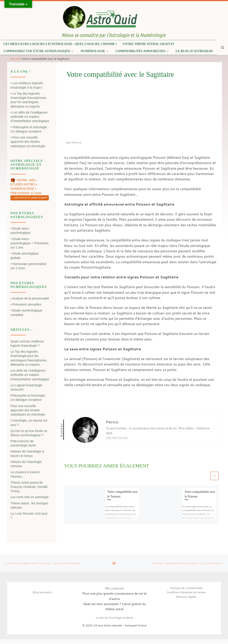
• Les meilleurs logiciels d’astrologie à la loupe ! (27, 85)
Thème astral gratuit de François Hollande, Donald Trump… (29, 487)
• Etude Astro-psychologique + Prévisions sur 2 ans (30, 243)
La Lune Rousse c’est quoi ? (29, 516)
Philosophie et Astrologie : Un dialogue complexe (28, 398)
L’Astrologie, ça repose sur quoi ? (29, 423)
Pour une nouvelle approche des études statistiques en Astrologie (28, 410)
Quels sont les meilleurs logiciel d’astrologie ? (27, 343)
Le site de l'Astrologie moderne (114, 618)
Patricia (76, 143)
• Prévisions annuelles (26, 304)
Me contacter (114, 589)
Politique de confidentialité (186, 589)
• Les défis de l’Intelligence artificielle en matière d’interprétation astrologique (30, 117)
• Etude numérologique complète (26, 313)
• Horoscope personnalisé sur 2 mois (28, 266)
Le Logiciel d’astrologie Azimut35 (26, 387)
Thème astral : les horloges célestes (29, 505)
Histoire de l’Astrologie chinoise (26, 464)
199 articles (117, 438)
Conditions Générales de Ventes (186, 593)
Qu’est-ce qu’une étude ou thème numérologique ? (29, 433)
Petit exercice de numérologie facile (23, 443)
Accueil (15, 59)
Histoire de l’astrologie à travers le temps (27, 453)
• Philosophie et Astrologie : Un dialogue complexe (30, 129)
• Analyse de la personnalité (30, 298)
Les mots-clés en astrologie (30, 497)
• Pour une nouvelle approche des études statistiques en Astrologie (28, 142)
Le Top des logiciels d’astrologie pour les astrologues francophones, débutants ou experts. (29, 358)
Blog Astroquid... (43, 593)
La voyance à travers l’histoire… (25, 474)
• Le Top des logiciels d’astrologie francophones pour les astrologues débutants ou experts (28, 100)
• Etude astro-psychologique (20, 231)
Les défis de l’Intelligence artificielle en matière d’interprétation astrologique (30, 375)
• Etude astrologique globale (24, 256)
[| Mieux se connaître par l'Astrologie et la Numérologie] (100, 17)
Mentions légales (186, 597)
